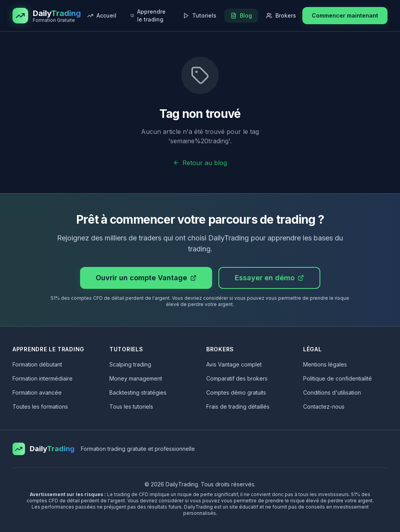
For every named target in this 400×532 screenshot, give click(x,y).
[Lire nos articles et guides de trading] (241, 16)
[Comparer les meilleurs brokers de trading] (281, 16)
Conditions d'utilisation (332, 392)
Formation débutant (37, 364)
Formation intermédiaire (43, 378)
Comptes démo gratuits (236, 392)
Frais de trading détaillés (238, 407)
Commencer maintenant (345, 15)
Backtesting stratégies (138, 392)
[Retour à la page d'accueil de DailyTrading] (102, 16)
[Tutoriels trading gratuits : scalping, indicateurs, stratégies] (200, 16)
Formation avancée (37, 392)
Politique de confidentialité (337, 378)
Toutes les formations (40, 407)
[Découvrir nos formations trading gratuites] (150, 16)
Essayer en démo (269, 278)
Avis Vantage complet (234, 364)
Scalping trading (130, 364)
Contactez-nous (324, 407)
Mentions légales (325, 364)
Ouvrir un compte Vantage (146, 278)
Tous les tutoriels (131, 407)
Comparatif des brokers (237, 378)
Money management (136, 378)
